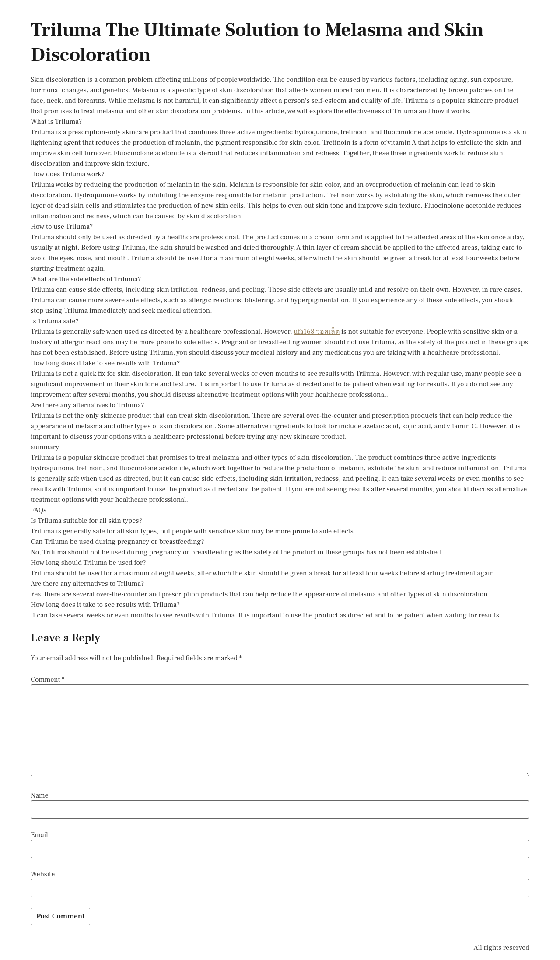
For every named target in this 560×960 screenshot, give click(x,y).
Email (39, 835)
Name (40, 795)
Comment (47, 680)
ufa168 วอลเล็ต (317, 332)
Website (43, 874)
